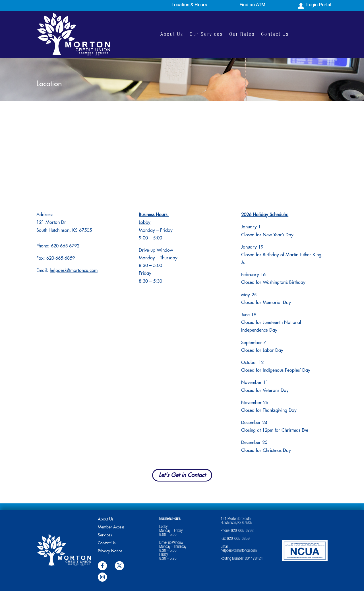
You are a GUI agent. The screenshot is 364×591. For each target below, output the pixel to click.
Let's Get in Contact (182, 475)
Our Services (206, 35)
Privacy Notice (110, 551)
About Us (172, 35)
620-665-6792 (65, 246)
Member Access (111, 527)
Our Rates (242, 35)
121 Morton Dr (51, 222)
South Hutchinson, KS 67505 (64, 230)
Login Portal (319, 5)
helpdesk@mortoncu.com (74, 270)
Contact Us (275, 35)
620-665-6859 (238, 539)
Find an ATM (252, 5)
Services (105, 535)
